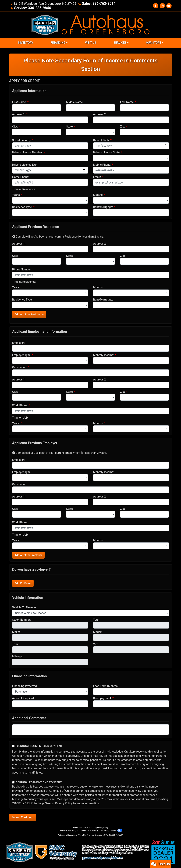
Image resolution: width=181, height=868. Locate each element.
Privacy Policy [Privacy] (103, 827)
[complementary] (171, 858)
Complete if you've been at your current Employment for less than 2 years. (60, 452)
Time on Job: (20, 417)
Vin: (96, 644)
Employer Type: (22, 355)
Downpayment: (103, 698)
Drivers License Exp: (25, 164)
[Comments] (91, 729)
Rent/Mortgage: (103, 207)
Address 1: (19, 114)
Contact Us (92, 827)
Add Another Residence (29, 314)
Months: (98, 194)
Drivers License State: (107, 152)
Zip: (123, 126)
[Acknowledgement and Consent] (13, 745)
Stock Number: (22, 619)
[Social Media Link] (162, 6)
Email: (97, 177)
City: (15, 126)
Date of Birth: (101, 140)
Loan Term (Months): (106, 686)
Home (75, 827)
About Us (83, 827)
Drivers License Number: (28, 152)
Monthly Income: (104, 355)
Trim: (15, 644)
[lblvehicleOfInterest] (91, 613)
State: (70, 126)
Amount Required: (24, 698)
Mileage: (18, 656)
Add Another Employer (28, 555)
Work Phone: (20, 405)
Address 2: (100, 114)
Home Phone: (21, 177)
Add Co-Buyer (23, 583)
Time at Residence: (24, 189)
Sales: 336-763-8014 (97, 3)
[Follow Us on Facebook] (156, 6)
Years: (16, 194)
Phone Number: (22, 269)
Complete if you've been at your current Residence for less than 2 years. (58, 236)
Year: (96, 619)
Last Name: (127, 102)
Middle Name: (75, 102)
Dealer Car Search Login (68, 830)
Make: (16, 632)
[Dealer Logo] (90, 24)
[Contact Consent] (13, 782)
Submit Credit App (23, 817)
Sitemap (95, 830)
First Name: (19, 102)
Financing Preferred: (25, 686)
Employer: (18, 342)
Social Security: (22, 140)
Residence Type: (22, 207)
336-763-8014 (118, 835)
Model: (97, 632)
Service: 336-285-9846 (31, 8)
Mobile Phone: (102, 164)
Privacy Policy (64, 803)
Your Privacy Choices (111, 830)
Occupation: (20, 367)
